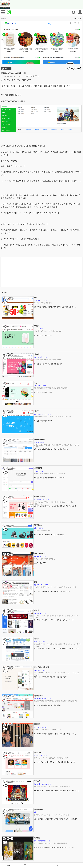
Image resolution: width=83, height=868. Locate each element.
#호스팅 (52, 648)
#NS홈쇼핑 (38, 762)
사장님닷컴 (38, 468)
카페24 (37, 639)
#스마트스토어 (60, 478)
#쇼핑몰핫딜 (67, 591)
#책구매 (58, 705)
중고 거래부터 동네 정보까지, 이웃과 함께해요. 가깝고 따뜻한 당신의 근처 (57, 674)
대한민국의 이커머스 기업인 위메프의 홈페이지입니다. (53, 417)
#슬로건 (55, 506)
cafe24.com (40, 642)
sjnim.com (39, 471)
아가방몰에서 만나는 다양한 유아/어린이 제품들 (50, 843)
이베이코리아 (39, 810)
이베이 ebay (38, 525)
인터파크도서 (39, 696)
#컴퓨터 (54, 620)
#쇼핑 (18, 80)
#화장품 (49, 734)
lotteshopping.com (43, 784)
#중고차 (49, 677)
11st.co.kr (39, 329)
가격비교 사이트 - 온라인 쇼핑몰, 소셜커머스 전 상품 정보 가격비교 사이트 (57, 617)
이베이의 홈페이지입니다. (43, 530)
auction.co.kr (40, 386)
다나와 (36, 610)
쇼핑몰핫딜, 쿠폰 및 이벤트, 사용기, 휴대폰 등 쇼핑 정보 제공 (55, 587)
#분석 (47, 478)
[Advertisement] (41, 272)
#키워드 (52, 478)
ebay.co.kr (39, 812)
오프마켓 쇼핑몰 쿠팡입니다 (44, 303)
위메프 (36, 411)
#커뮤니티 (38, 591)
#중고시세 (65, 449)
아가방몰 (37, 838)
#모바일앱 (72, 762)
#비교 (72, 620)
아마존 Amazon (40, 553)
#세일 (74, 734)
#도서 (36, 705)
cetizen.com (40, 442)
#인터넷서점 (43, 705)
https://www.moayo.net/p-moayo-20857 (17, 76)
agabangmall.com (42, 841)
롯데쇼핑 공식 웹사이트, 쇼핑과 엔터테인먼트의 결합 (52, 786)
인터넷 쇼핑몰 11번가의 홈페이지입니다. (48, 331)
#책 (49, 705)
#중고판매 (63, 677)
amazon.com (40, 556)
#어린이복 (65, 847)
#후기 (60, 591)
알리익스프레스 (39, 497)
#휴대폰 (44, 591)
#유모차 (52, 847)
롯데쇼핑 (37, 781)
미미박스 (37, 724)
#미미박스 (38, 734)
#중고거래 (38, 449)
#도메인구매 (38, 648)
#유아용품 (45, 847)
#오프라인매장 (47, 791)
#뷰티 (44, 734)
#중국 (60, 506)
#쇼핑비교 (66, 620)
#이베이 (47, 535)
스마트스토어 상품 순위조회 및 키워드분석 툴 (50, 473)
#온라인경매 (49, 819)
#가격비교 (38, 620)
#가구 (47, 364)
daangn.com (40, 670)
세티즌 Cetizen (39, 440)
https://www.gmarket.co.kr (13, 73)
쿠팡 (36, 297)
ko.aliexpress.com (42, 499)
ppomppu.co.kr (41, 585)
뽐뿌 (36, 582)
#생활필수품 (64, 762)
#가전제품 (74, 819)
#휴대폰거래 (46, 449)
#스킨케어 (56, 734)
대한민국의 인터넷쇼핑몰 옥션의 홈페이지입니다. (51, 388)
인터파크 (37, 354)
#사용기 (55, 591)
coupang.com (40, 300)
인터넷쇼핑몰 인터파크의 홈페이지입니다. (48, 360)
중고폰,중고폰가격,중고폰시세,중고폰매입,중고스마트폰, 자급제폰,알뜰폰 (57, 446)
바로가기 (6, 69)
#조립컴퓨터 (46, 620)
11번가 (37, 326)
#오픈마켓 (5, 80)
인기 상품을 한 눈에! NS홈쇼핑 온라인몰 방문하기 (51, 758)
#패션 (68, 819)
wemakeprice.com (42, 414)
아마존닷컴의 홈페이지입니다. (44, 559)
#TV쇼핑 (56, 762)
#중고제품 (56, 677)
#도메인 (46, 648)
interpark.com (40, 357)
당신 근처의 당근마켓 (41, 667)
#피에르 (41, 535)
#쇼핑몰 (12, 80)
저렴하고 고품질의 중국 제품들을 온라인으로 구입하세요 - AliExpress (54, 503)
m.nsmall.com (40, 755)
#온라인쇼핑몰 (26, 80)
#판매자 (37, 506)
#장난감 (72, 847)
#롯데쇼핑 (38, 791)
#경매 (44, 392)
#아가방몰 (38, 847)
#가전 (51, 364)
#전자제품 (62, 819)
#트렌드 (69, 734)
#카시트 (58, 847)
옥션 (36, 383)
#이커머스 (38, 307)
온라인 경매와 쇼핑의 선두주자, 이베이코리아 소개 (51, 815)
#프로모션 (75, 791)
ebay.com (38, 528)
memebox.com (41, 727)
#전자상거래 (57, 307)
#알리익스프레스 (46, 506)
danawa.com (40, 613)
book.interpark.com (43, 698)
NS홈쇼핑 (37, 753)
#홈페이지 (65, 648)
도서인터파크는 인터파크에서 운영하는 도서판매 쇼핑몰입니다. (56, 701)
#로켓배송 (72, 307)
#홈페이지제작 (74, 648)
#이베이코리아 (39, 819)
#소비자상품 (67, 791)
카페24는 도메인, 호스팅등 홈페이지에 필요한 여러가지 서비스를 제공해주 (57, 645)
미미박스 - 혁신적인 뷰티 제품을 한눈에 (48, 730)
